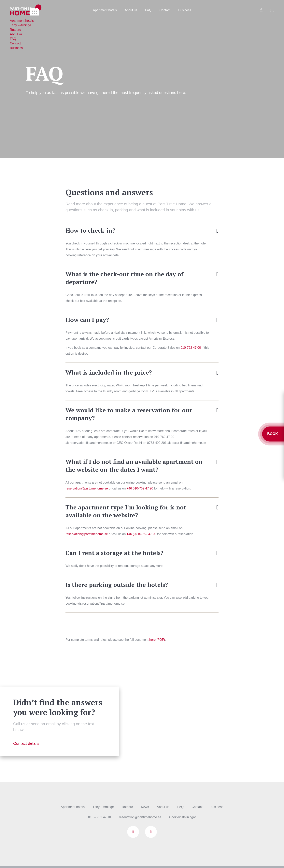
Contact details (26, 743)
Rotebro (128, 807)
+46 (140, 488)
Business (185, 10)
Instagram (151, 832)
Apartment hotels (105, 10)
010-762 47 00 (191, 348)
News (145, 807)
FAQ (148, 10)
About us (131, 10)
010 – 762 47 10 (100, 817)
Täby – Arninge (103, 807)
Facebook (133, 832)
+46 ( (141, 534)
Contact (165, 10)
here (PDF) (157, 640)
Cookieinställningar (183, 817)
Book (273, 434)
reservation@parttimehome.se (87, 488)
